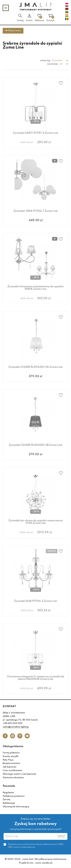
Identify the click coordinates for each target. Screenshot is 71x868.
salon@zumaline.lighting (16, 727)
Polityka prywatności (14, 796)
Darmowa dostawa (13, 778)
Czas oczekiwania (12, 771)
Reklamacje (9, 803)
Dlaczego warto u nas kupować (19, 774)
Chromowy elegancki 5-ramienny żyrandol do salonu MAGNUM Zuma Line (35, 678)
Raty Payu (8, 760)
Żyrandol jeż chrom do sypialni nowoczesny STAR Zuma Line (36, 522)
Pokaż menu (13, 31)
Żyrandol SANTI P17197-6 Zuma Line (36, 133)
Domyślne (57, 60)
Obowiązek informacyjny (16, 807)
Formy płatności (11, 753)
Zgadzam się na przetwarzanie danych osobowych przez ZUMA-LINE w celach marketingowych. (36, 846)
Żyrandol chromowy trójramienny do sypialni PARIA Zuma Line (35, 288)
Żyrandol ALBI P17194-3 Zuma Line (35, 601)
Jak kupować (10, 767)
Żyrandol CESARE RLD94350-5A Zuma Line (35, 367)
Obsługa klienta (13, 746)
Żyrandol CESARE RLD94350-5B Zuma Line (36, 445)
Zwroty (7, 800)
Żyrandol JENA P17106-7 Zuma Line (36, 211)
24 (61, 64)
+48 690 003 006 (13, 723)
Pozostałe (9, 786)
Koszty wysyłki (11, 756)
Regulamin (8, 793)
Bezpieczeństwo (11, 763)
